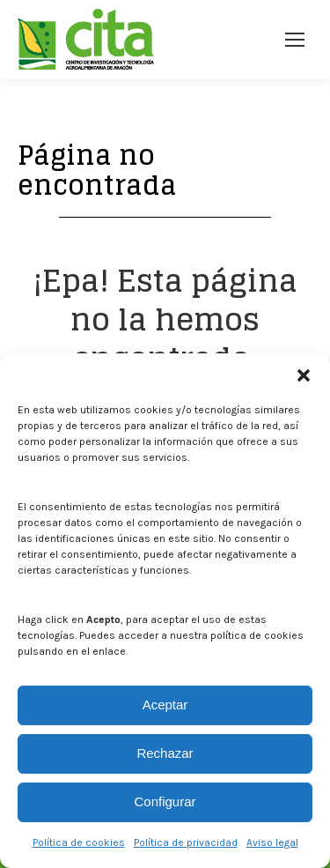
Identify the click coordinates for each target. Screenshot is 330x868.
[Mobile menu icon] (295, 40)
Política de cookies (79, 842)
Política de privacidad (186, 842)
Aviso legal (272, 842)
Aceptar (165, 705)
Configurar (165, 801)
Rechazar (165, 753)
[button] (304, 375)
